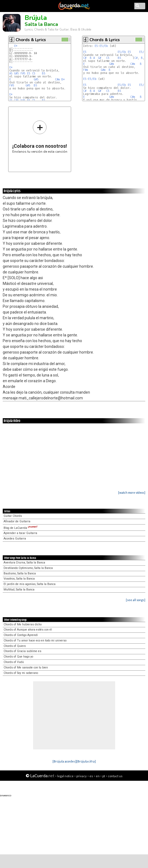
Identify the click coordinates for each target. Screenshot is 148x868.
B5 (44, 73)
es (91, 776)
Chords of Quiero (15, 646)
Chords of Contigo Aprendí (21, 635)
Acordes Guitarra (15, 539)
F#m (85, 70)
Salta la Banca (41, 24)
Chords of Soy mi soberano (21, 673)
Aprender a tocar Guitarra (20, 533)
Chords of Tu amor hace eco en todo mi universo (35, 641)
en (98, 776)
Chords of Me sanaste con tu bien (26, 667)
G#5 (17, 73)
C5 (34, 73)
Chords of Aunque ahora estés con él (28, 630)
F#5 (23, 73)
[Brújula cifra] (86, 761)
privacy (82, 776)
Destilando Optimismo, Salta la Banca (28, 568)
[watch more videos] (132, 492)
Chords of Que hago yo (18, 657)
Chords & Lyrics (31, 40)
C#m (57, 79)
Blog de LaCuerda (21, 528)
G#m (112, 64)
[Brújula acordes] (64, 761)
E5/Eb (104, 46)
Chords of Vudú (14, 662)
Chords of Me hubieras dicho (23, 624)
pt (104, 776)
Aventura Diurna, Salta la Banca (24, 563)
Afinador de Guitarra (17, 521)
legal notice (65, 776)
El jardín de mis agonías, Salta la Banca (30, 584)
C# (85, 58)
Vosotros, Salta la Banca (19, 579)
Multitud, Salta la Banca (19, 590)
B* (63, 79)
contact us (115, 776)
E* (16, 46)
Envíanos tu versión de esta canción (40, 137)
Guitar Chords (13, 516)
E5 (29, 73)
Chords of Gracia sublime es (22, 651)
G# (100, 58)
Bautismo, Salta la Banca (20, 573)
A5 (11, 73)
